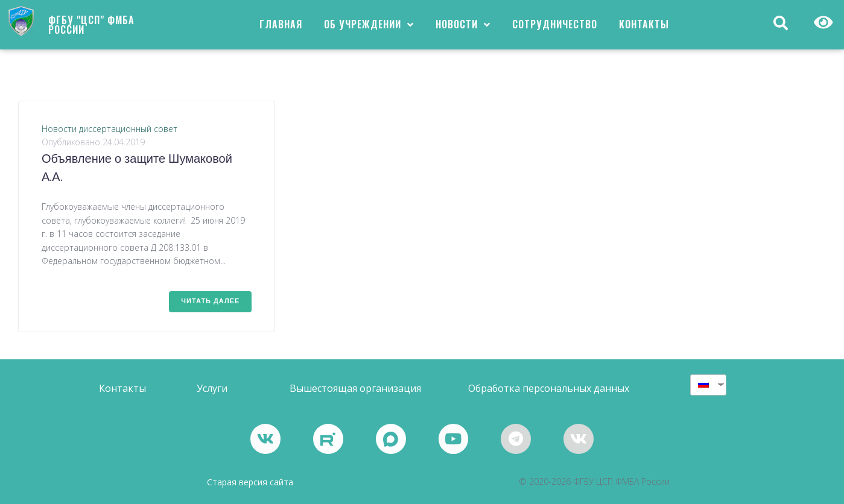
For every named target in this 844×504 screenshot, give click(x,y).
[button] (122, 389)
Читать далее (210, 301)
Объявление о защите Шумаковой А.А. (137, 169)
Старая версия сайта (250, 482)
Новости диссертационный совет (109, 129)
